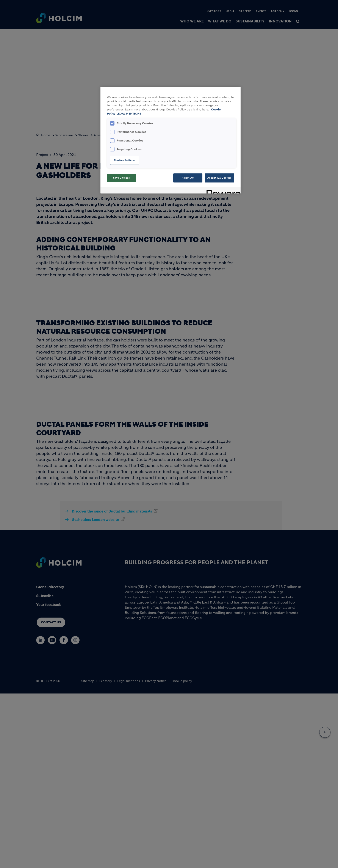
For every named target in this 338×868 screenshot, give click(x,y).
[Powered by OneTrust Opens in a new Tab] (222, 191)
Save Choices (122, 178)
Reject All (188, 178)
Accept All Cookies (220, 178)
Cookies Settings (125, 160)
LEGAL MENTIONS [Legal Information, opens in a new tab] (129, 114)
